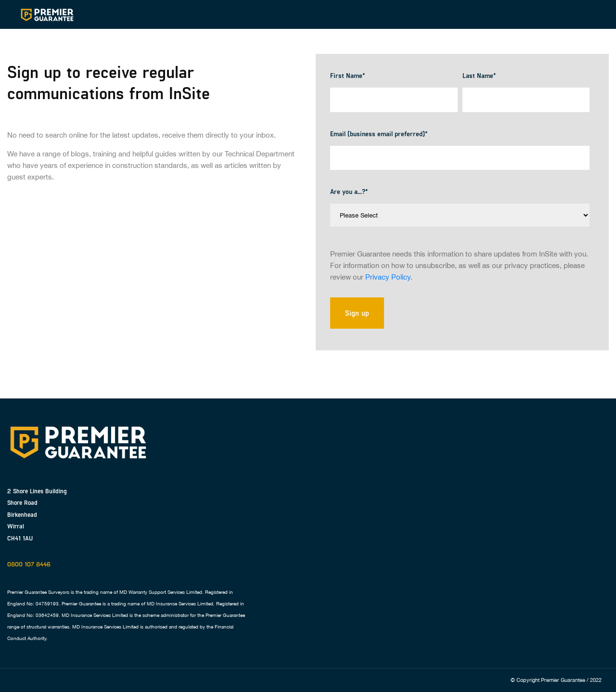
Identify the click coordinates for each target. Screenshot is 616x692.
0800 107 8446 (29, 564)
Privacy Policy (388, 277)
